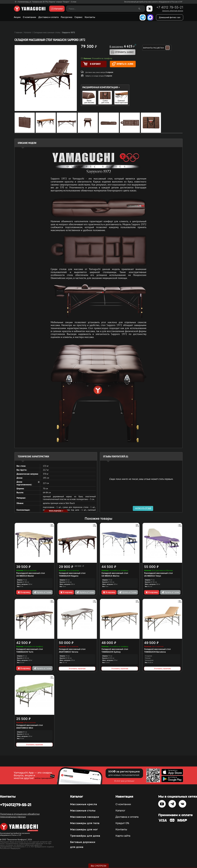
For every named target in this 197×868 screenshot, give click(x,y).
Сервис (78, 17)
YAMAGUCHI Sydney (111, 652)
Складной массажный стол (72, 573)
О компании (29, 17)
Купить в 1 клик (123, 64)
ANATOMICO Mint (25, 728)
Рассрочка (67, 17)
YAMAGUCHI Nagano (69, 576)
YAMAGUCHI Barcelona (155, 652)
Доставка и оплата (48, 17)
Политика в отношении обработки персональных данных (20, 815)
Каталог (120, 811)
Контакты (90, 17)
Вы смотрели (99, 866)
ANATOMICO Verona (69, 652)
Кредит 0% (122, 823)
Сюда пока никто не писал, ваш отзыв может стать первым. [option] (141, 479)
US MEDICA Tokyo (153, 576)
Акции (17, 17)
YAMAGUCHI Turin (25, 652)
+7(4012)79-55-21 (16, 805)
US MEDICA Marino (110, 576)
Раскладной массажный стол (31, 573)
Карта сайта (123, 836)
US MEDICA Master (25, 576)
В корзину (24, 592)
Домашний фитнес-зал (170, 17)
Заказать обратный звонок (173, 11)
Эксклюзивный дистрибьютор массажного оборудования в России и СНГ (153, 2)
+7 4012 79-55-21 (170, 7)
